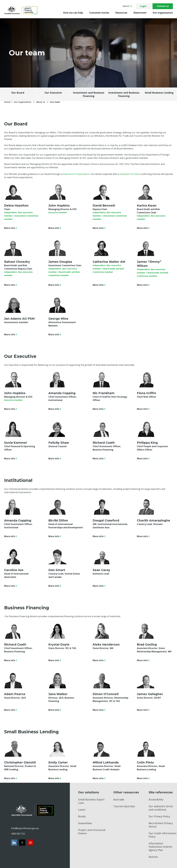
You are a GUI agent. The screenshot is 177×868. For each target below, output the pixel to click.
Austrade (119, 799)
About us (41, 102)
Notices (153, 857)
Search (127, 6)
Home (7, 102)
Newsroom (140, 13)
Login (143, 6)
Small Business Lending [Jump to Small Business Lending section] (159, 93)
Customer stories (99, 13)
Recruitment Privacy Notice (161, 825)
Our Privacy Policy (159, 816)
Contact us (163, 6)
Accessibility (156, 799)
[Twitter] (22, 843)
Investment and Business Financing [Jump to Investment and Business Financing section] (89, 94)
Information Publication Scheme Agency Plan (160, 847)
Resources (121, 13)
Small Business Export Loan (91, 801)
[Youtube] (30, 843)
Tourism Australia (124, 806)
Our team (55, 102)
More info (11, 228)
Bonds (82, 816)
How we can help (73, 13)
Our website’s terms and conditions (161, 808)
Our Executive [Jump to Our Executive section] (53, 93)
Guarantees (85, 823)
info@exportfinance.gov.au (25, 828)
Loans (82, 810)
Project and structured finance (92, 832)
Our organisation (163, 13)
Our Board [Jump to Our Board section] (18, 93)
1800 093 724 (18, 834)
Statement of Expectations (76, 174)
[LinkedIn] (14, 843)
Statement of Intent (130, 174)
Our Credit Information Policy (162, 835)
